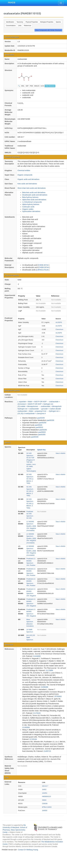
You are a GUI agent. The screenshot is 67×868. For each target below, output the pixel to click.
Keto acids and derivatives (27, 184)
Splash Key (41, 450)
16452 (44, 789)
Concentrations (11, 26)
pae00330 (50, 420)
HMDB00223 (46, 796)
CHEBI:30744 (44, 265)
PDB (31, 86)
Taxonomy (20, 22)
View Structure (50, 86)
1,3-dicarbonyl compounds (32, 202)
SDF (27, 86)
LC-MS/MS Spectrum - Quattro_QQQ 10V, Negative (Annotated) (31, 526)
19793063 (58, 696)
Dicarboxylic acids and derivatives (35, 195)
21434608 (37, 656)
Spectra (58, 22)
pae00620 (42, 432)
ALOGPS (59, 322)
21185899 (26, 727)
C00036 (45, 804)
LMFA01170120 (43, 270)
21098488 (44, 687)
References (28, 26)
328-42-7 (45, 786)
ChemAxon (59, 329)
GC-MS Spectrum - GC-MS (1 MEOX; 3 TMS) (30, 504)
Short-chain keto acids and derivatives (32, 188)
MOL (23, 86)
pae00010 (39, 427)
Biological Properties (47, 22)
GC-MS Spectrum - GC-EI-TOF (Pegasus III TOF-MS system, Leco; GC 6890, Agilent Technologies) (31, 462)
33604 (44, 800)
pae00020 (38, 425)
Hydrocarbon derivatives (31, 211)
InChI (42, 86)
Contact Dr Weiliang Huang (28, 850)
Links (20, 26)
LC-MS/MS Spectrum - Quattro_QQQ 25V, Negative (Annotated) (31, 538)
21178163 (37, 713)
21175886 (49, 670)
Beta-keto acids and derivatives (34, 192)
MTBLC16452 (47, 807)
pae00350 (42, 435)
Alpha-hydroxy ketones (31, 204)
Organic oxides (28, 209)
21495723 (47, 751)
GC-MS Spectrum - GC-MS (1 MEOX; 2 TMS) (30, 479)
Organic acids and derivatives (28, 179)
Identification (10, 22)
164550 (45, 811)
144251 (45, 793)
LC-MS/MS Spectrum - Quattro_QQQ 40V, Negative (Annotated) (31, 551)
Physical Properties (32, 22)
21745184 (33, 739)
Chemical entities (24, 170)
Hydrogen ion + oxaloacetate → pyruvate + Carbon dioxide (39, 409)
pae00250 (41, 418)
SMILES (37, 86)
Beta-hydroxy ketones (30, 197)
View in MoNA (61, 453)
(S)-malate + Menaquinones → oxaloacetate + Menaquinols (40, 406)
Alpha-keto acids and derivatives (34, 200)
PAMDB (12, 2)
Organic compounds (25, 175)
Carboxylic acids (28, 207)
